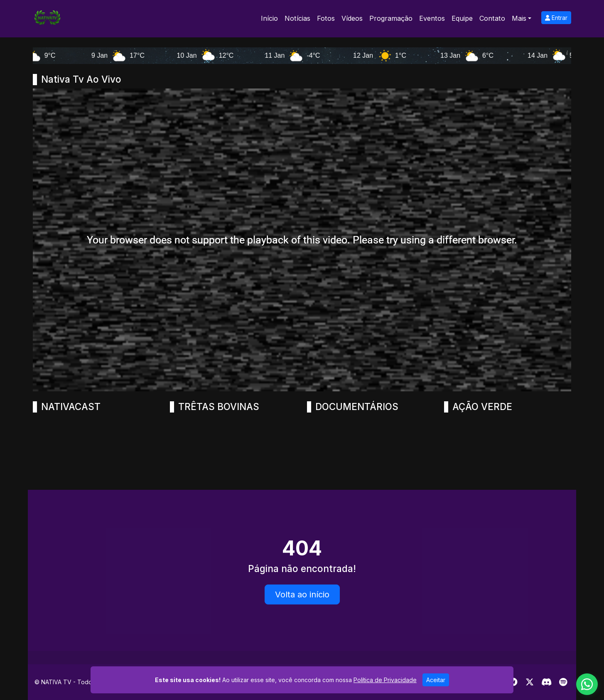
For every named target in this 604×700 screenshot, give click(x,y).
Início (269, 18)
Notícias (297, 18)
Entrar (556, 18)
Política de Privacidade (385, 680)
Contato (492, 18)
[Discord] (546, 682)
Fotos (326, 18)
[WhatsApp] (587, 684)
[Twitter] (530, 682)
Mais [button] (519, 18)
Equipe (462, 18)
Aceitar (436, 680)
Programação (391, 18)
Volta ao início (302, 594)
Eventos (432, 18)
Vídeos (352, 18)
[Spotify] (563, 682)
